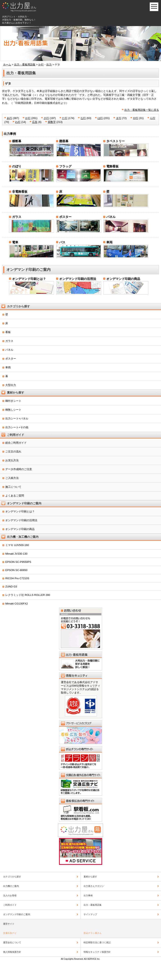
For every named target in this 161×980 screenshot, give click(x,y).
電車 (15, 242)
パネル (111, 217)
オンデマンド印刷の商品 (123, 279)
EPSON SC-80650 (16, 570)
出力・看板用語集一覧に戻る (142, 110)
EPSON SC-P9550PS (18, 562)
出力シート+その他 (17, 427)
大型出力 (11, 385)
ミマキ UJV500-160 (17, 545)
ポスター (65, 217)
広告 (35, 122)
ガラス (17, 217)
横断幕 (17, 141)
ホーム (7, 65)
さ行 (46, 118)
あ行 (9, 118)
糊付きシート (13, 401)
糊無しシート (13, 410)
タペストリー (116, 141)
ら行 (153, 118)
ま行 (119, 118)
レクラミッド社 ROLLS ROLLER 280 (28, 595)
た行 (65, 118)
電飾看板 (112, 166)
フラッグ (65, 166)
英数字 (52, 122)
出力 (49, 65)
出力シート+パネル (17, 418)
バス (62, 242)
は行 (100, 118)
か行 (41, 65)
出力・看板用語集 (25, 65)
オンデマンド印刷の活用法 (78, 279)
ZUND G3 (11, 587)
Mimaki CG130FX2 (17, 604)
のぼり (17, 166)
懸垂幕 (64, 141)
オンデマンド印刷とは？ (29, 279)
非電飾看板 (20, 192)
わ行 (18, 122)
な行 (83, 118)
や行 (136, 118)
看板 (8, 332)
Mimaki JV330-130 (16, 554)
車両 (109, 242)
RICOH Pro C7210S (17, 578)
